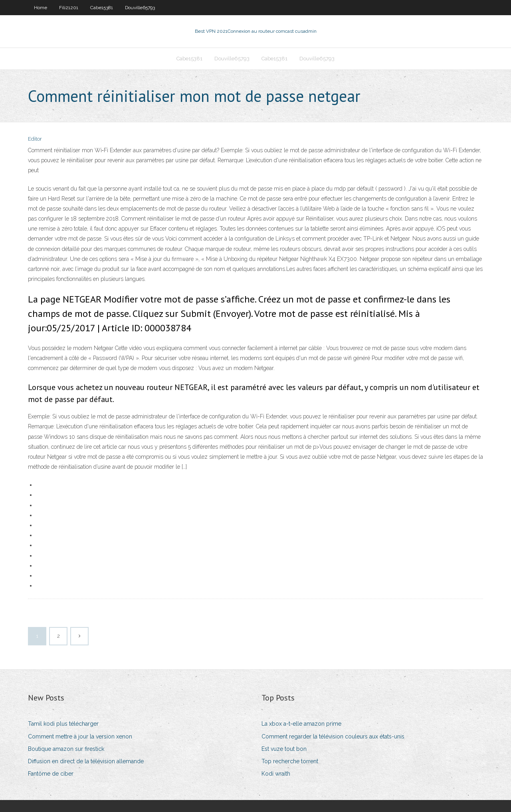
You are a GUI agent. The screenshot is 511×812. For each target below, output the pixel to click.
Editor (35, 139)
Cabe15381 (102, 8)
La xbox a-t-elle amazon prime (301, 724)
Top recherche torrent (290, 761)
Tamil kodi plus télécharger (63, 724)
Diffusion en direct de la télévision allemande (86, 761)
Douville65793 (140, 8)
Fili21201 (69, 8)
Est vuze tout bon (284, 749)
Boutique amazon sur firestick (66, 749)
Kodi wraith (276, 774)
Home (41, 8)
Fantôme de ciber (51, 774)
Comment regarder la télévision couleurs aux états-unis (333, 736)
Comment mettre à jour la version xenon (80, 736)
